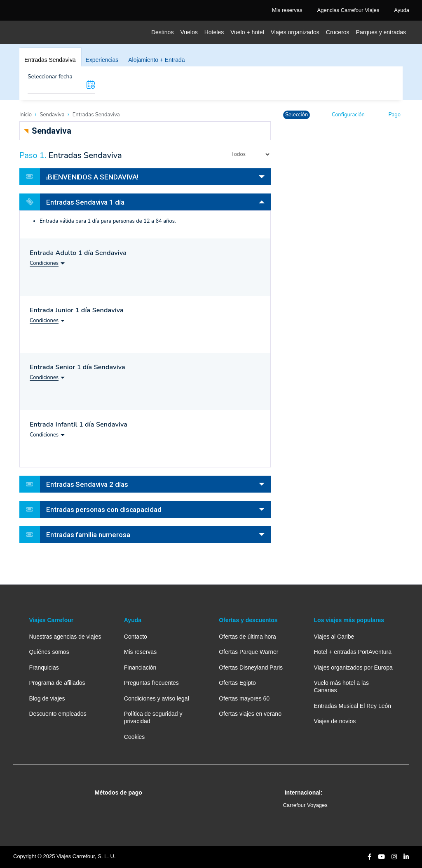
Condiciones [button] (44, 263)
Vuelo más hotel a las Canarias (341, 686)
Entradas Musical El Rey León (353, 706)
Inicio (26, 115)
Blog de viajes (47, 698)
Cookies (135, 737)
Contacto (136, 637)
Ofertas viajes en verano (250, 714)
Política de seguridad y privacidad (153, 717)
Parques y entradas (381, 32)
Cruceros (338, 32)
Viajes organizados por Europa (353, 668)
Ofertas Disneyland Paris (251, 668)
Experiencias (102, 60)
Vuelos (189, 32)
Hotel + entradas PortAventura (353, 652)
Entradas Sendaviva (50, 60)
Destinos (162, 32)
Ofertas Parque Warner (249, 652)
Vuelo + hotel (247, 32)
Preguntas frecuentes (151, 683)
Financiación (140, 668)
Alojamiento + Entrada (156, 60)
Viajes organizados (295, 32)
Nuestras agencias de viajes (65, 637)
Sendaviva (52, 115)
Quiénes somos (49, 652)
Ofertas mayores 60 (244, 698)
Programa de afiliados (57, 683)
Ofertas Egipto (237, 683)
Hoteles (214, 32)
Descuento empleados (57, 714)
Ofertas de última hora (247, 637)
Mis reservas (140, 652)
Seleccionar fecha (50, 77)
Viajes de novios (335, 721)
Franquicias (44, 668)
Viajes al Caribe (334, 637)
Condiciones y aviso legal (157, 698)
